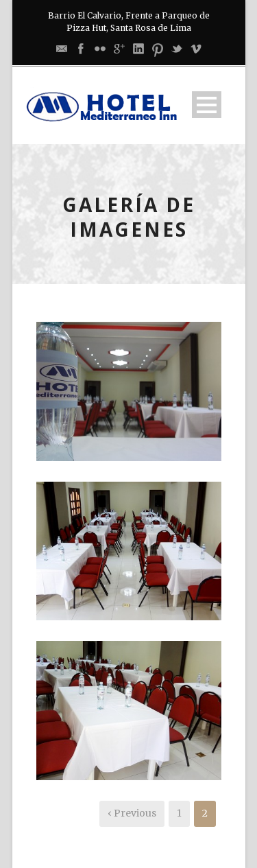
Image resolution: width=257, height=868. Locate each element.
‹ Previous (132, 813)
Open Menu (207, 105)
